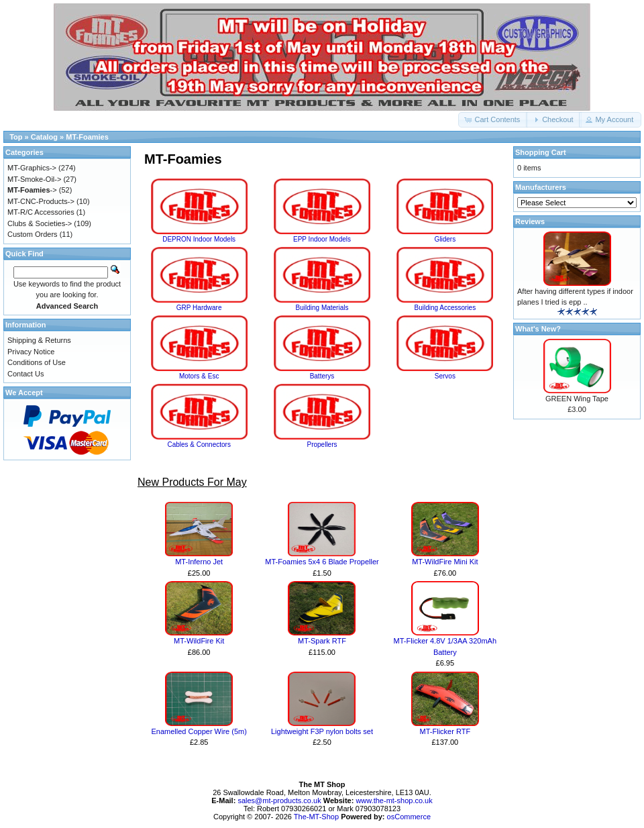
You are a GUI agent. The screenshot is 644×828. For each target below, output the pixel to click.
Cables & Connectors (199, 441)
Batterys (322, 372)
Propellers (322, 441)
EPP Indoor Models (322, 236)
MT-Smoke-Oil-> (34, 179)
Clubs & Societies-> (40, 223)
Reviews (530, 221)
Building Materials (322, 304)
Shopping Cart (541, 152)
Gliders (445, 236)
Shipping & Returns (39, 340)
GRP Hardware (199, 304)
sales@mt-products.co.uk (280, 800)
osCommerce (409, 817)
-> (32, 190)
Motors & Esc (199, 372)
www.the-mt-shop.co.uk (394, 800)
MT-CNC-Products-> (41, 201)
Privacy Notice (31, 352)
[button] (493, 120)
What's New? (538, 329)
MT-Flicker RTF (445, 731)
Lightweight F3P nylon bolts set (322, 731)
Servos (445, 372)
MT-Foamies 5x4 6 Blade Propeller (322, 562)
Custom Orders (33, 234)
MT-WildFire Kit (199, 641)
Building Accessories (445, 304)
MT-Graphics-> (32, 168)
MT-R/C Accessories (41, 212)
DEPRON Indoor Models (199, 236)
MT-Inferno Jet (199, 562)
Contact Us (25, 374)
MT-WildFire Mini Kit (445, 562)
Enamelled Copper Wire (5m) (199, 731)
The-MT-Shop (316, 817)
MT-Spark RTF (322, 641)
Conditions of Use (37, 362)
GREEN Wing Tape (577, 399)
